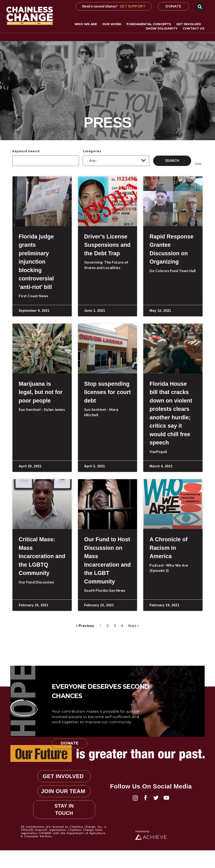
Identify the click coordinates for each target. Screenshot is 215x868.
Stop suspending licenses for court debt (107, 392)
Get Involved (190, 24)
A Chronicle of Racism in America (169, 548)
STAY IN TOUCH (64, 826)
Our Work (113, 24)
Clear (198, 163)
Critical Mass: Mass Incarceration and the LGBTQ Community (42, 556)
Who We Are (87, 24)
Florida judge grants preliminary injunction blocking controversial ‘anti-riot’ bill (36, 262)
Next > (134, 626)
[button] (200, 7)
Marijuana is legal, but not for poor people (41, 392)
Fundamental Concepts (150, 24)
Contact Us (194, 28)
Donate (70, 743)
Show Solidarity (163, 28)
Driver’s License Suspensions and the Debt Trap (107, 245)
